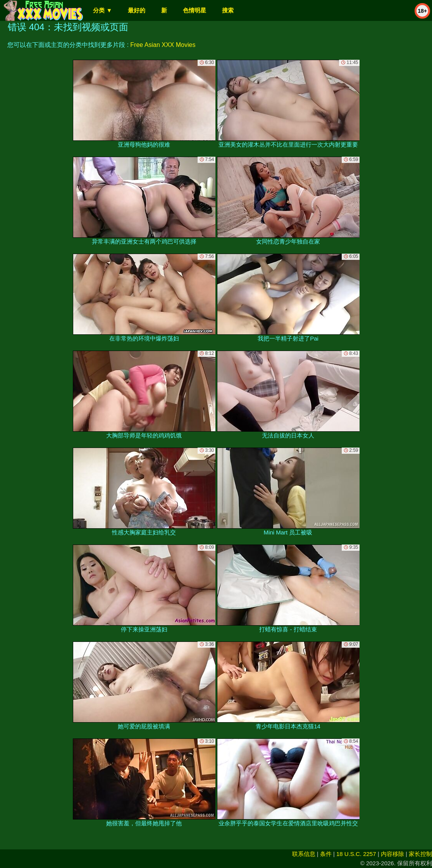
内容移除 (392, 854)
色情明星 (194, 10)
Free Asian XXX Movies (163, 45)
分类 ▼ (102, 10)
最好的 (137, 10)
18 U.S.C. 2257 (356, 854)
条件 (326, 854)
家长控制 (420, 854)
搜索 (228, 10)
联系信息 (304, 854)
